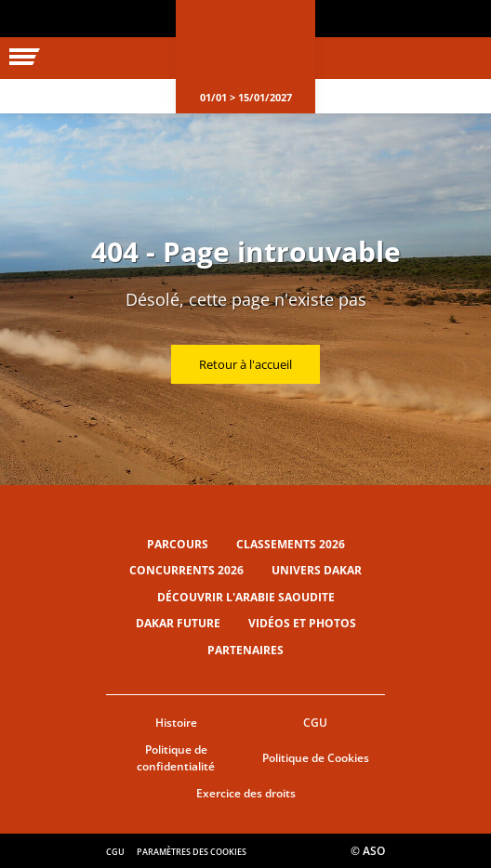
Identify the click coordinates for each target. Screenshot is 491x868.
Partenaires (245, 650)
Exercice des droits (246, 793)
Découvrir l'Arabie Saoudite (246, 597)
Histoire (176, 723)
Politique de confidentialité (176, 758)
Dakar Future (178, 623)
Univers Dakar (317, 570)
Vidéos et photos (302, 623)
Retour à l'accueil (245, 364)
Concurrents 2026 (186, 570)
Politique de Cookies (316, 758)
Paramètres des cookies (192, 852)
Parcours (178, 544)
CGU (315, 723)
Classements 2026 (291, 544)
